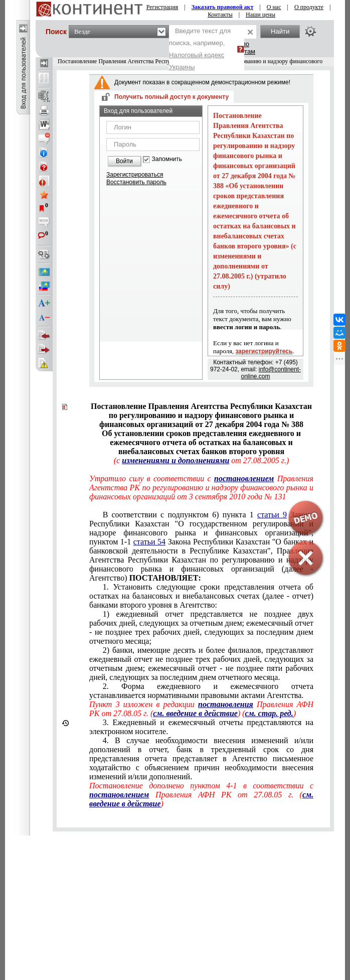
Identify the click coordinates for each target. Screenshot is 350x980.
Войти (124, 161)
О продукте (309, 7)
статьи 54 (149, 542)
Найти (280, 31)
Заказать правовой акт (223, 7)
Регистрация (162, 7)
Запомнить (167, 159)
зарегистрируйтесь (264, 351)
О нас (274, 7)
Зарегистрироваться (135, 175)
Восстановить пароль (136, 182)
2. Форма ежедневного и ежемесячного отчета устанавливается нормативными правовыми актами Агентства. (201, 691)
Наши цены (260, 15)
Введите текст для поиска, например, (200, 49)
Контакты (220, 15)
